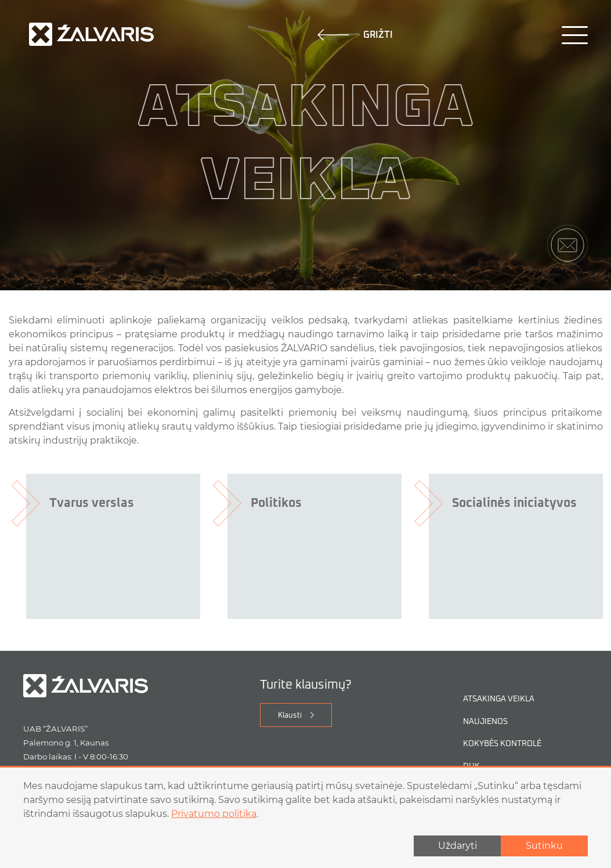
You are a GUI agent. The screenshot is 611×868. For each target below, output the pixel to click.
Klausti (290, 716)
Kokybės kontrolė (502, 744)
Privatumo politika (214, 814)
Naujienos (485, 722)
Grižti (355, 35)
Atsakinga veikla (499, 699)
